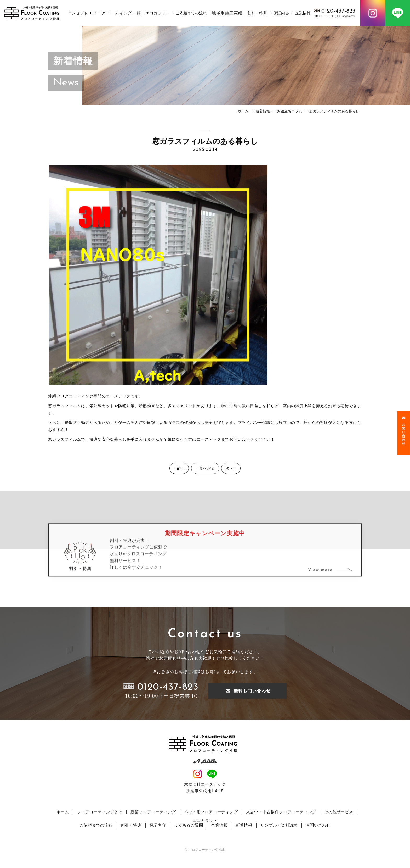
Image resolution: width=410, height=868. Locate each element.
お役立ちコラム (290, 111)
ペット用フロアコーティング (211, 812)
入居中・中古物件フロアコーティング (281, 812)
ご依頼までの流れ (191, 13)
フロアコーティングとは (100, 812)
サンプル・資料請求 (279, 825)
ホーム (243, 111)
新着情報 (263, 111)
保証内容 (281, 13)
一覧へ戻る (205, 468)
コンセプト (78, 13)
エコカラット (157, 13)
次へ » (231, 468)
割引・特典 (257, 13)
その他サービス (339, 812)
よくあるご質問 (189, 825)
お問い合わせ (318, 825)
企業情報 (303, 13)
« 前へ (179, 468)
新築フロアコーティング (153, 812)
